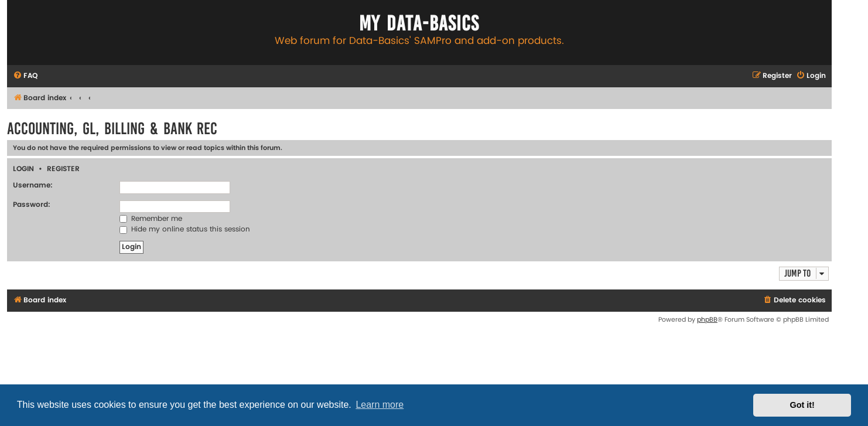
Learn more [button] (380, 405)
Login (23, 169)
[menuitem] (25, 76)
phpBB (707, 320)
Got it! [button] (802, 405)
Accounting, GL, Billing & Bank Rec (112, 129)
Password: (32, 205)
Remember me (151, 219)
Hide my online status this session (185, 229)
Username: (33, 185)
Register (63, 169)
